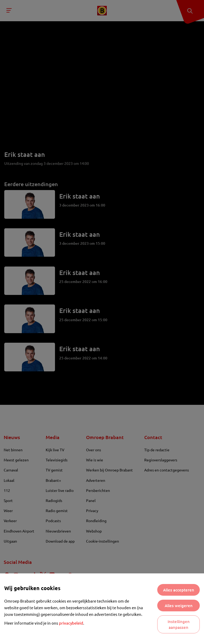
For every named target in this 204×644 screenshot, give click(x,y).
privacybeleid (71, 623)
